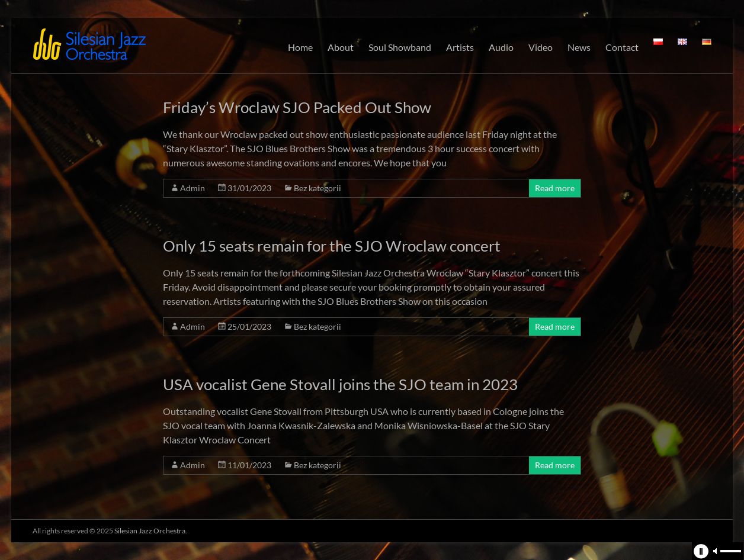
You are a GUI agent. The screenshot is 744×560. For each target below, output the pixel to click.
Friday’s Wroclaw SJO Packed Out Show (297, 107)
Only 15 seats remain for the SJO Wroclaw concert (332, 246)
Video (541, 47)
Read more (555, 188)
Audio (501, 47)
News (579, 47)
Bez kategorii (318, 188)
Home (300, 47)
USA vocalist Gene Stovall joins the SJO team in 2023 (340, 384)
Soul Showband (400, 47)
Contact (622, 47)
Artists (460, 47)
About (341, 47)
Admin (193, 188)
